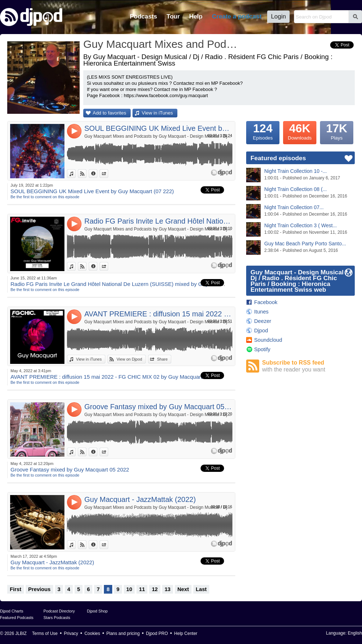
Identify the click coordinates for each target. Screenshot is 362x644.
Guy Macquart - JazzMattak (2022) (140, 499)
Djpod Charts (12, 611)
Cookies (92, 633)
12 (155, 589)
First (16, 589)
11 (142, 589)
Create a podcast (237, 16)
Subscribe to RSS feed (308, 366)
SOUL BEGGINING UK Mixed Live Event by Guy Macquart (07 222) (158, 128)
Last (201, 589)
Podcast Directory (59, 611)
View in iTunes (157, 113)
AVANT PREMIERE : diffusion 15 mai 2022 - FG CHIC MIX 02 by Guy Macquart (158, 314)
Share (108, 174)
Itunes (261, 312)
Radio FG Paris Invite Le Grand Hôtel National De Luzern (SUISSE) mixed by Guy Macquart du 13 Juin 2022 (158, 221)
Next (183, 589)
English (355, 633)
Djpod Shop (97, 611)
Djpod (261, 331)
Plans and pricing (123, 633)
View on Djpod (86, 174)
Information (97, 174)
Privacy (71, 633)
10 (129, 589)
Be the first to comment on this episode (45, 197)
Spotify (262, 349)
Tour (173, 16)
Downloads (300, 131)
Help (196, 16)
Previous (39, 589)
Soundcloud (268, 340)
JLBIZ (21, 633)
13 (168, 589)
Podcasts (143, 16)
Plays (337, 131)
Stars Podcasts (57, 618)
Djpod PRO (157, 633)
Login (278, 16)
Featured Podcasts (17, 618)
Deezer (263, 321)
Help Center (186, 633)
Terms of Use (45, 633)
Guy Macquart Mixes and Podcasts (161, 44)
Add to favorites (110, 113)
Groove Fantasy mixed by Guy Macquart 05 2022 (158, 407)
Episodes (263, 131)
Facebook (266, 302)
